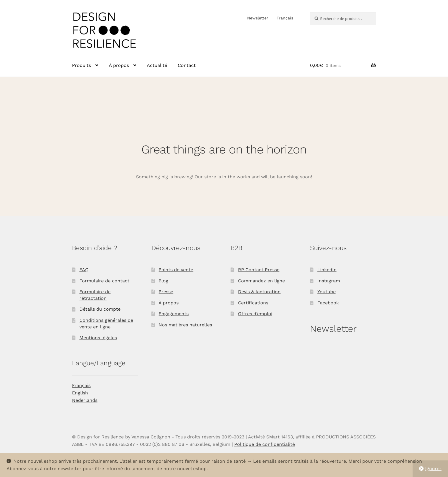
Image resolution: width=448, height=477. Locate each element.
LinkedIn (327, 270)
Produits (81, 65)
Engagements (174, 314)
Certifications (253, 303)
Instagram (329, 281)
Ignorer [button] (433, 469)
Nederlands (85, 400)
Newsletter (258, 18)
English (80, 393)
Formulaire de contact (104, 281)
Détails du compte (100, 309)
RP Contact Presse (259, 270)
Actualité (157, 65)
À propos (119, 65)
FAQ (84, 270)
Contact (187, 65)
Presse (166, 292)
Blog (163, 281)
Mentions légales (98, 338)
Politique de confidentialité (265, 444)
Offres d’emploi (255, 314)
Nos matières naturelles (185, 325)
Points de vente (176, 270)
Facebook (328, 303)
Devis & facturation (259, 292)
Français (285, 18)
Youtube (327, 292)
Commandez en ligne (261, 281)
